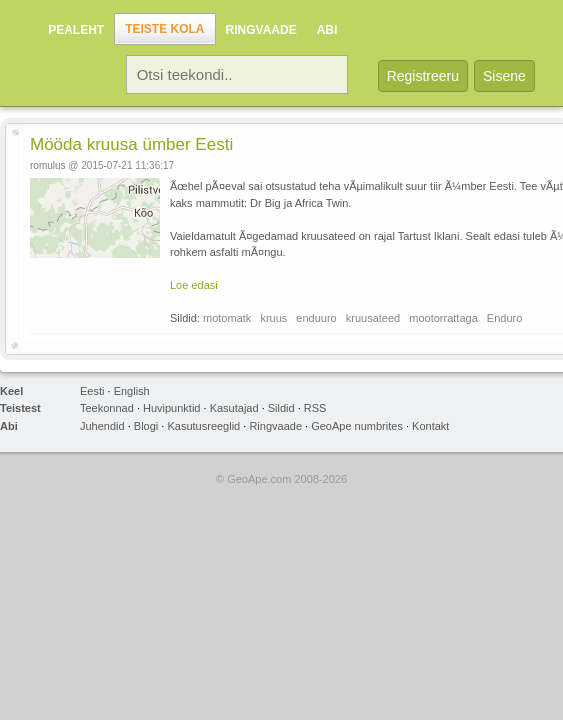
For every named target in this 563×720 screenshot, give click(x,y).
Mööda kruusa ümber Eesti (131, 144)
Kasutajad (234, 408)
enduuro (316, 318)
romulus (48, 165)
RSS (315, 408)
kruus (273, 318)
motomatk (227, 318)
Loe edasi (194, 285)
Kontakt (430, 426)
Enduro (504, 318)
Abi (327, 30)
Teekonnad (107, 408)
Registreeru (423, 76)
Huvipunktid (171, 408)
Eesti (92, 391)
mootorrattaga (443, 318)
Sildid (281, 408)
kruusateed (373, 318)
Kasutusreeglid (203, 426)
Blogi (146, 426)
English (132, 391)
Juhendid (102, 426)
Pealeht (76, 30)
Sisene (504, 76)
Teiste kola (164, 29)
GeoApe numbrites (357, 426)
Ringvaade (261, 30)
